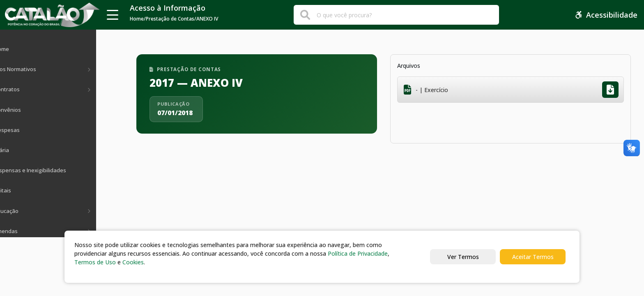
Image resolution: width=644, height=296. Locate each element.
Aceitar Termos (533, 257)
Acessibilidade (606, 15)
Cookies (133, 262)
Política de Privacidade (358, 253)
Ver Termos (463, 257)
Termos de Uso (95, 262)
